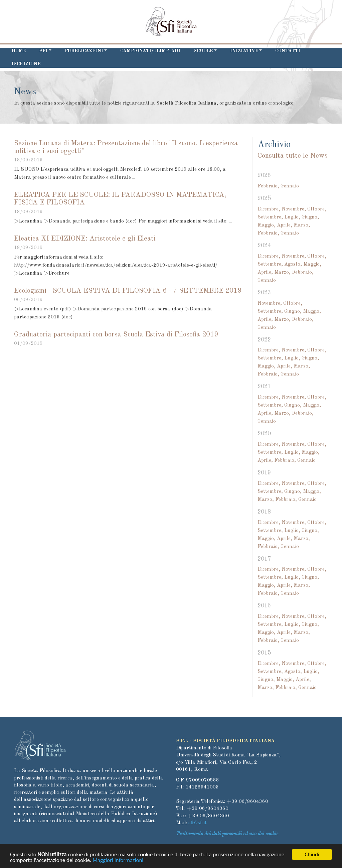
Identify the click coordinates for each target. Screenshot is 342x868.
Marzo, (302, 225)
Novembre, (294, 209)
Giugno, (310, 217)
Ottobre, (317, 209)
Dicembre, (269, 209)
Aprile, (285, 225)
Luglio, (292, 217)
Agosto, (293, 264)
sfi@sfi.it (198, 823)
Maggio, (267, 225)
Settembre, (270, 217)
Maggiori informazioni (118, 861)
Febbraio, (268, 186)
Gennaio (290, 186)
